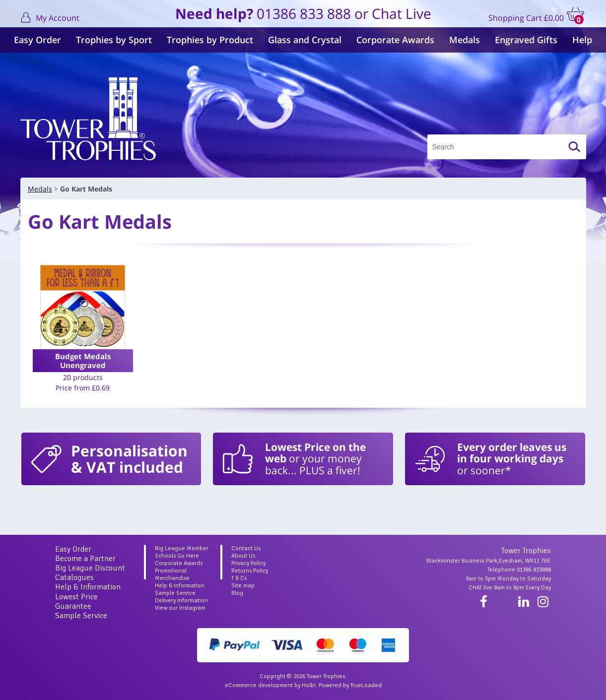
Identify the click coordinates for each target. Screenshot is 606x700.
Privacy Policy (248, 563)
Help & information (180, 586)
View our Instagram (180, 608)
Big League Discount (90, 568)
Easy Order (37, 40)
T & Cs (239, 578)
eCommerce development (259, 685)
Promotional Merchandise (172, 574)
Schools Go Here (177, 556)
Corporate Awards (395, 40)
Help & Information (88, 587)
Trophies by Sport (114, 40)
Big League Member (182, 548)
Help (582, 40)
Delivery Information (181, 601)
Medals (465, 40)
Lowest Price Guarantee (76, 602)
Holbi (309, 685)
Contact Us (246, 548)
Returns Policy (250, 571)
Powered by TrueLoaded (350, 685)
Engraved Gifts (526, 40)
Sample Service (81, 616)
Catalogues (74, 577)
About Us (243, 556)
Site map (243, 586)
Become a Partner (85, 559)
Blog (237, 593)
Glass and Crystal (305, 40)
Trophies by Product (210, 40)
